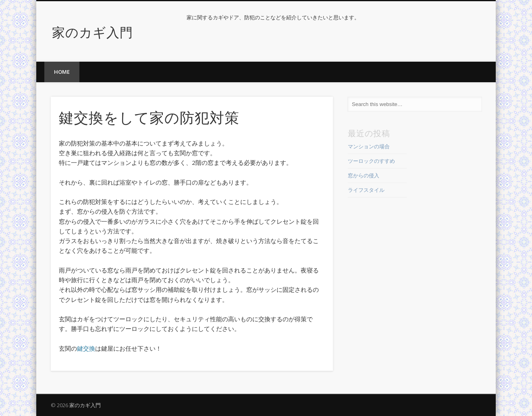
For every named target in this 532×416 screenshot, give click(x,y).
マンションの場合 (369, 146)
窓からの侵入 (364, 175)
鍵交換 (86, 348)
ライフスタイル (366, 190)
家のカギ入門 (92, 31)
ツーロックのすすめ (371, 161)
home (62, 72)
